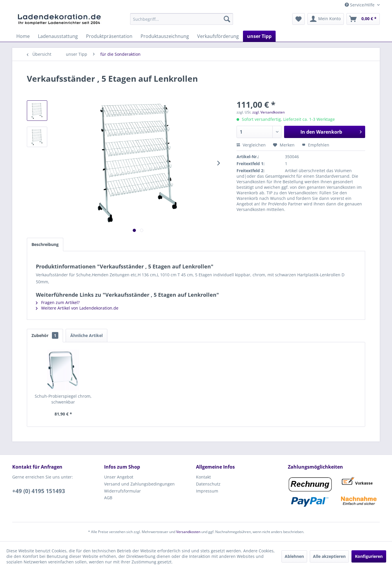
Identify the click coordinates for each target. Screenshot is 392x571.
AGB (108, 498)
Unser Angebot (119, 477)
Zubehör (45, 335)
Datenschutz (208, 484)
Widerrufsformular (123, 491)
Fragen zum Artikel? (58, 302)
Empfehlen (316, 145)
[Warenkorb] (363, 19)
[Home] (23, 36)
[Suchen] (227, 19)
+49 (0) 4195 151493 (39, 491)
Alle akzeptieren (329, 556)
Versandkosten (188, 532)
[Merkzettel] (299, 19)
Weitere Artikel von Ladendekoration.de (77, 308)
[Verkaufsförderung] (218, 36)
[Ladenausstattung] (58, 36)
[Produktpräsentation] (109, 36)
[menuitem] (182, 19)
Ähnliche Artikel (86, 335)
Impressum (207, 491)
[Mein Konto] (326, 19)
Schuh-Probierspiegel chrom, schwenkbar (63, 399)
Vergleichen (251, 145)
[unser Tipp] (259, 36)
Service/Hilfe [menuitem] (360, 5)
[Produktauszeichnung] (165, 36)
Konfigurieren (369, 556)
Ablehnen (294, 556)
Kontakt (203, 477)
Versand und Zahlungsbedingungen (139, 484)
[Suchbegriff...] (182, 19)
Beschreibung (45, 244)
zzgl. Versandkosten (268, 112)
